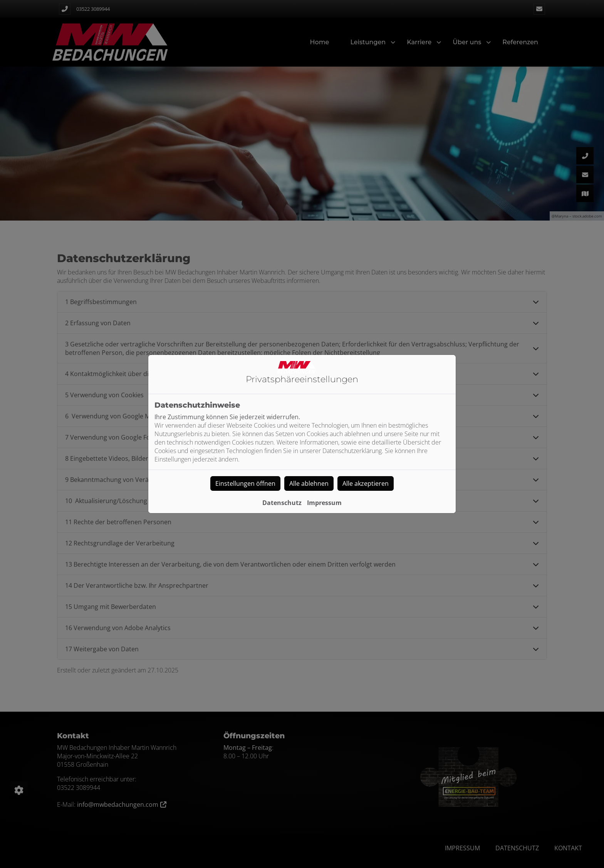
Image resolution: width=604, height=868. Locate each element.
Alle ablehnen (309, 483)
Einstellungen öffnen (245, 483)
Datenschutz (282, 503)
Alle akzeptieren (366, 483)
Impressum (324, 503)
